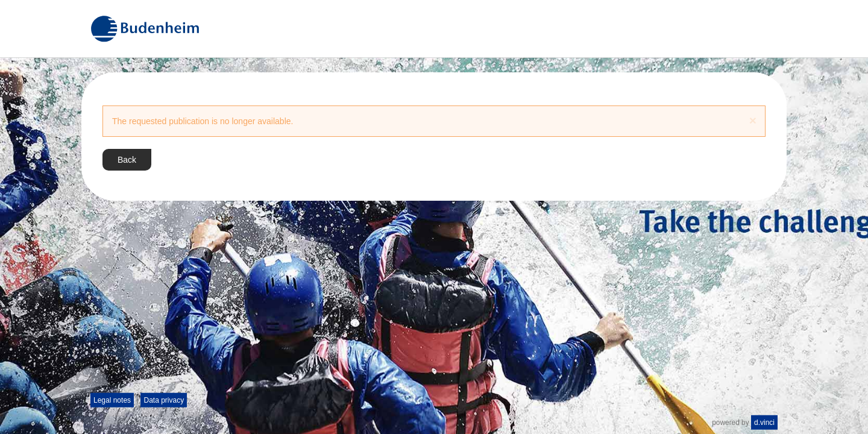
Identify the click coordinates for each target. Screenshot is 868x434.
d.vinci (764, 423)
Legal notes (112, 400)
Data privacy (164, 400)
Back (127, 160)
